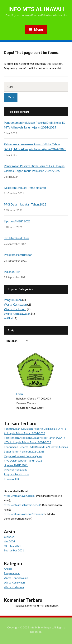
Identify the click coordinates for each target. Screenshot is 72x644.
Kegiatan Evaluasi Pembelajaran (25, 188)
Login (20, 394)
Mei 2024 (9, 541)
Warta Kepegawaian (17, 314)
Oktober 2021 (12, 546)
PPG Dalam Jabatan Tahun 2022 (25, 204)
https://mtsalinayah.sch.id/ (20, 496)
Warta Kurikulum (15, 309)
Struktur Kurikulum (16, 238)
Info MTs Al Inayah (36, 9)
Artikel (8, 318)
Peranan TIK (12, 271)
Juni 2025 (10, 537)
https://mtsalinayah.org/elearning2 (24, 514)
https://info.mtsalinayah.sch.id (22, 505)
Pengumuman (13, 300)
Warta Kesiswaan (15, 304)
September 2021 (14, 550)
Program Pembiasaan (18, 255)
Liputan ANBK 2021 (17, 221)
